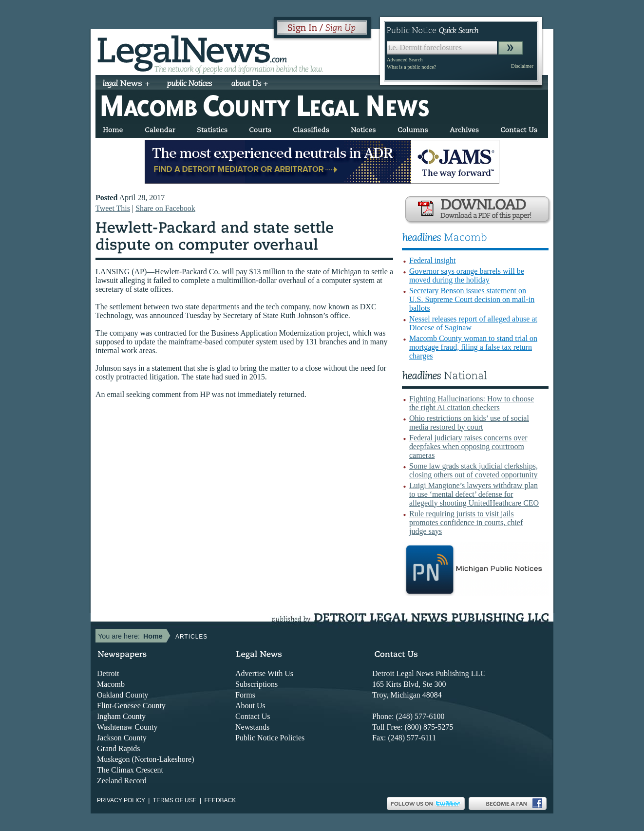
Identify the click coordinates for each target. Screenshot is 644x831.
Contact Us (253, 716)
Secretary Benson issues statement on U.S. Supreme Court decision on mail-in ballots (472, 299)
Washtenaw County (127, 727)
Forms (245, 695)
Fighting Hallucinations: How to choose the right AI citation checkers (472, 403)
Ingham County (121, 716)
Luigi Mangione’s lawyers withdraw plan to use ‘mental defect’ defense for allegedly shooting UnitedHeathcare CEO (474, 494)
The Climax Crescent (130, 770)
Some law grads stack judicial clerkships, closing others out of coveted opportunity (474, 470)
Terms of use (175, 800)
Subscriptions (256, 684)
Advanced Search (405, 60)
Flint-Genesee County (131, 706)
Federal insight (433, 260)
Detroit (108, 673)
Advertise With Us (264, 673)
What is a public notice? (411, 67)
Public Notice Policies (270, 738)
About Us (250, 706)
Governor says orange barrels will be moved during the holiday (467, 275)
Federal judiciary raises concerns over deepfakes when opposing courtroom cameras (468, 446)
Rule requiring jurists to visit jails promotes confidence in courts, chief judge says (466, 522)
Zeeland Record (122, 781)
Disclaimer (522, 66)
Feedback (220, 800)
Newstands (252, 727)
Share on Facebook (165, 208)
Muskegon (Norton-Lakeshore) (146, 759)
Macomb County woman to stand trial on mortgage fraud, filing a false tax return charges (473, 347)
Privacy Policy (121, 800)
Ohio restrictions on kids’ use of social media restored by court (469, 423)
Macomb (111, 684)
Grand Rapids (118, 748)
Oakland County (123, 695)
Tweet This (113, 208)
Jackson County (122, 738)
